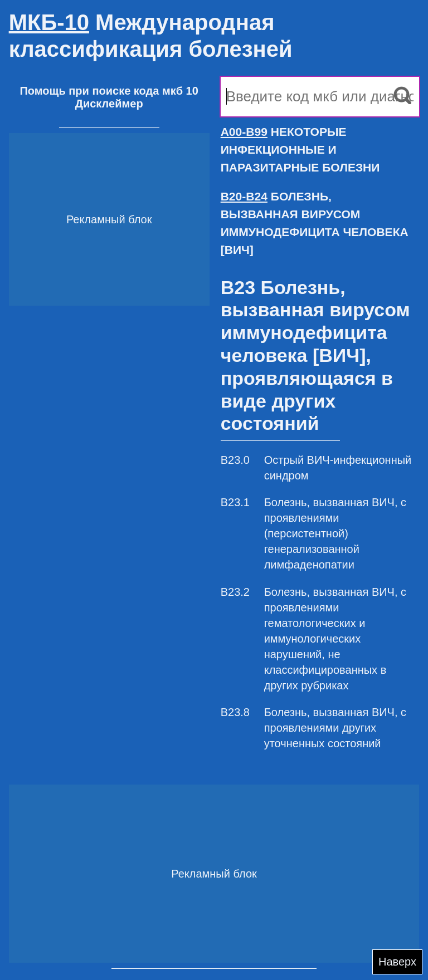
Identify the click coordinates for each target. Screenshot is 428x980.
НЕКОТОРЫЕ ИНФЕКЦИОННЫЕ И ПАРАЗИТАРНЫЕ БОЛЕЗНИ (300, 150)
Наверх (397, 962)
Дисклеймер (109, 104)
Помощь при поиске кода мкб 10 (109, 91)
